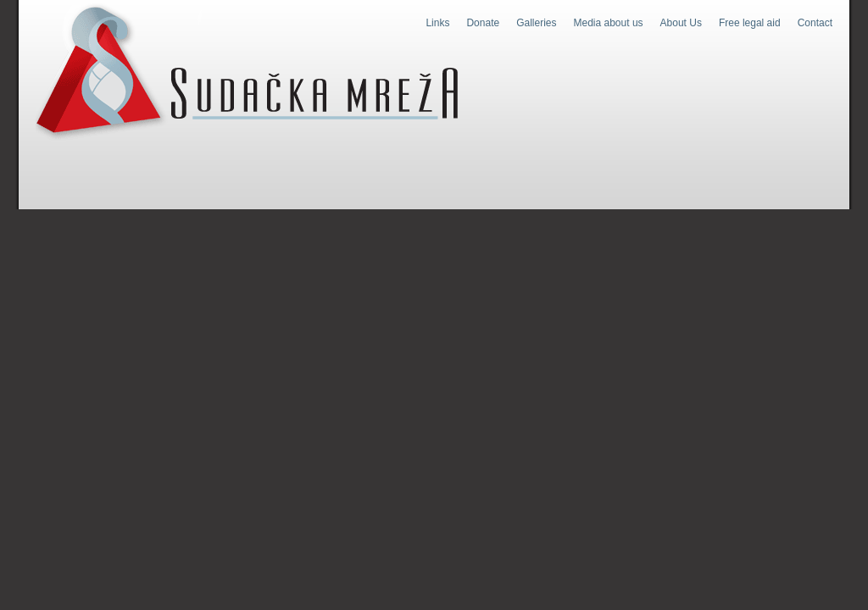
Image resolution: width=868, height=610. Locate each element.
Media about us (609, 23)
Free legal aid (750, 23)
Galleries (536, 23)
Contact (815, 23)
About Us (681, 23)
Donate (483, 23)
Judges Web (247, 71)
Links (437, 23)
